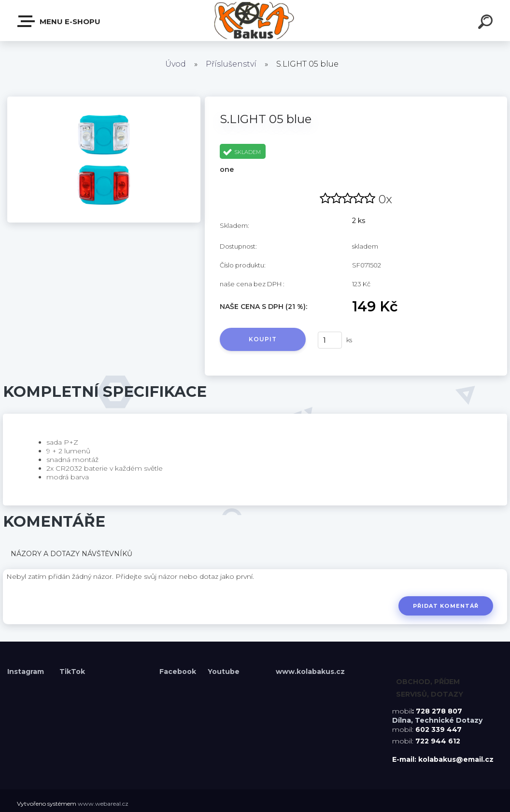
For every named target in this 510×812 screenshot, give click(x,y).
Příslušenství (231, 64)
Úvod (176, 64)
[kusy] (330, 340)
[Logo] (255, 21)
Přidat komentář (446, 606)
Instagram (27, 672)
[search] (487, 23)
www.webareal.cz (103, 804)
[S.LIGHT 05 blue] (104, 100)
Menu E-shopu (59, 21)
